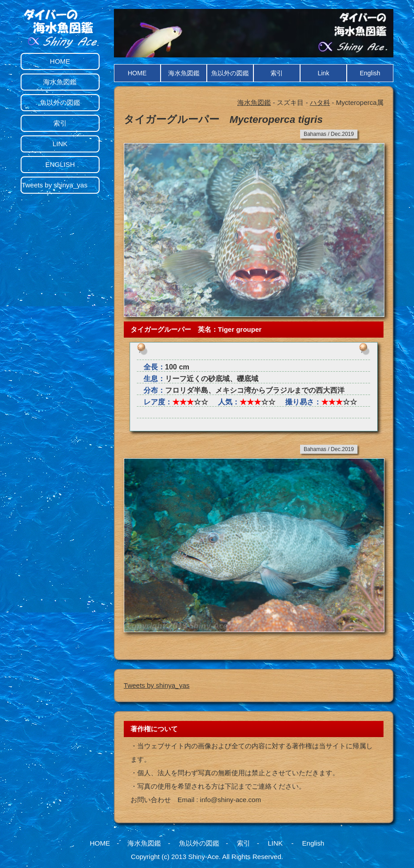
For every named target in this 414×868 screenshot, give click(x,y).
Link (323, 73)
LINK (60, 144)
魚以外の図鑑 (230, 73)
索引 (277, 73)
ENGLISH (60, 164)
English (370, 73)
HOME (137, 73)
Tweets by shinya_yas (157, 685)
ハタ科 (320, 102)
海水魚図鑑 (184, 73)
